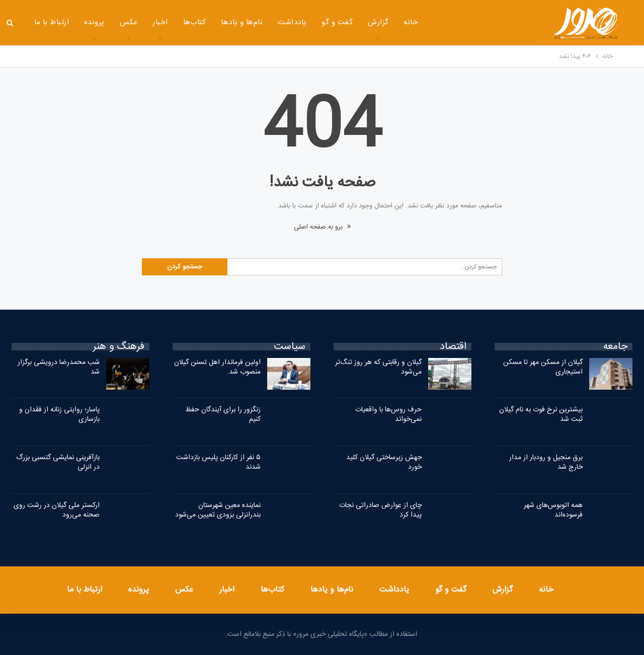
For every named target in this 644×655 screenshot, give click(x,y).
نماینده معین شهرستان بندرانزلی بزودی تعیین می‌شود (218, 510)
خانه (411, 22)
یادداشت (292, 22)
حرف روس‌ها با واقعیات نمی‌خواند (388, 415)
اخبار (160, 22)
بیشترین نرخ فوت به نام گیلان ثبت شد (541, 415)
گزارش (378, 22)
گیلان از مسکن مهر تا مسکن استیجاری (543, 367)
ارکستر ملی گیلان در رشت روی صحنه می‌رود (57, 510)
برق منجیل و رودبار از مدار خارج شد (546, 462)
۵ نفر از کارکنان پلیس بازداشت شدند (218, 462)
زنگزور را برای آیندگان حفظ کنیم (223, 415)
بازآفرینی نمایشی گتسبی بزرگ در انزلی (58, 462)
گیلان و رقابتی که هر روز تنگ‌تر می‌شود (378, 367)
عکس (129, 22)
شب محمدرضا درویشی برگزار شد (59, 367)
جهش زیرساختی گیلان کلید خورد (384, 462)
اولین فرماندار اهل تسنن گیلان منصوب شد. (217, 367)
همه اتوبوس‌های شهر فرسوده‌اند (553, 510)
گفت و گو (337, 22)
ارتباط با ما (52, 22)
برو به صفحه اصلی (322, 227)
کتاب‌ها (195, 22)
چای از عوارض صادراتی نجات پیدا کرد (380, 510)
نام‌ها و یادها (242, 22)
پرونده (94, 22)
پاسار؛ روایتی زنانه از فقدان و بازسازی (59, 415)
